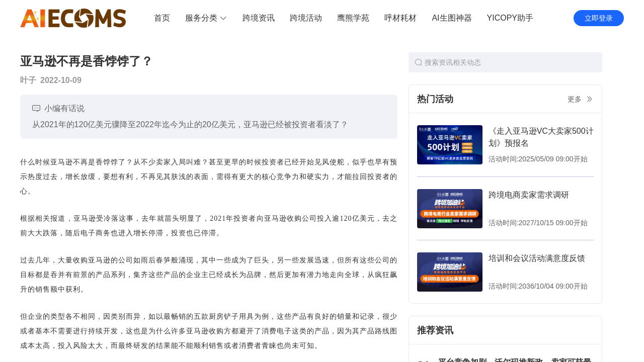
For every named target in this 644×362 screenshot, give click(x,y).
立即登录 (599, 18)
